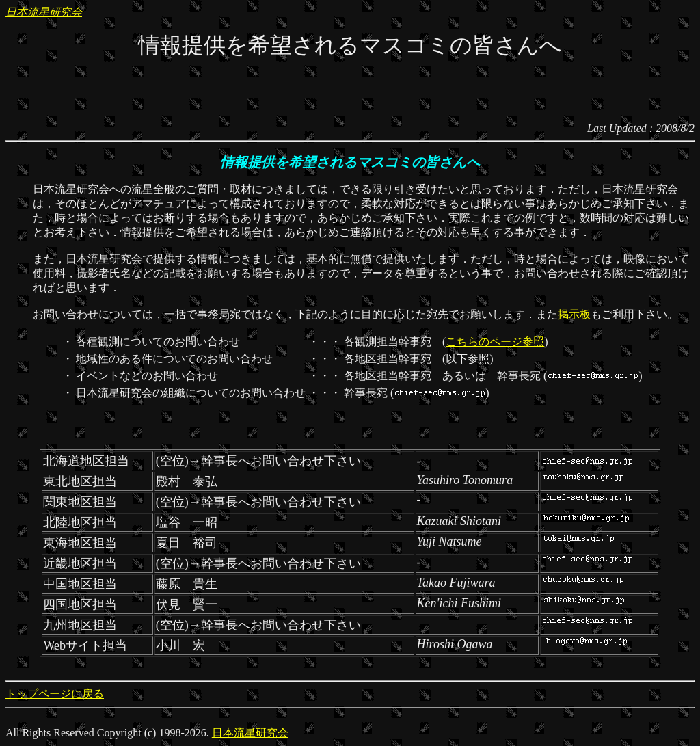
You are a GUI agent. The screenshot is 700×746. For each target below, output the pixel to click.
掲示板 (574, 314)
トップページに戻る (55, 694)
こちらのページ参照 (495, 342)
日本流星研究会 (44, 12)
